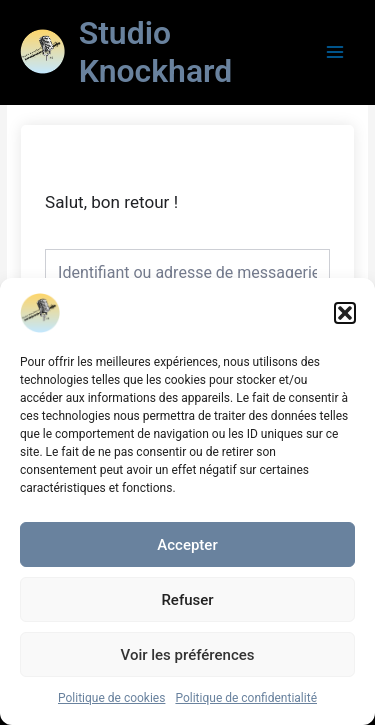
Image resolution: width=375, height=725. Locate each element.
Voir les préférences (188, 655)
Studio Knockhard (156, 52)
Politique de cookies (111, 698)
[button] (345, 313)
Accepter (187, 545)
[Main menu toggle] (335, 51)
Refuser (187, 600)
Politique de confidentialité (246, 698)
